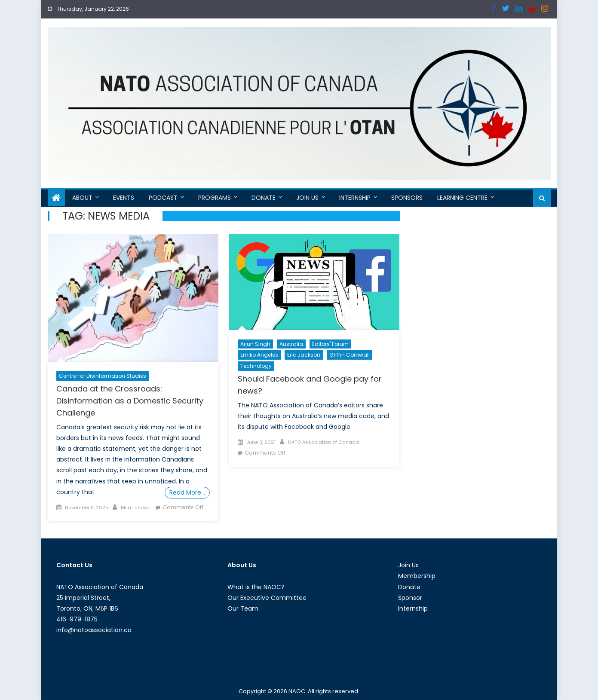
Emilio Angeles (259, 355)
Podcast (163, 198)
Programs (215, 198)
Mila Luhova (135, 507)
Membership (417, 576)
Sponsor (410, 598)
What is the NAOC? (256, 587)
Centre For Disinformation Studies (103, 376)
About (82, 198)
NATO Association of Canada (324, 442)
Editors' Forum (330, 344)
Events (124, 198)
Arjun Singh (255, 344)
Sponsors (407, 198)
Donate (264, 198)
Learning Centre (462, 198)
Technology (256, 366)
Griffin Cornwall (350, 355)
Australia (291, 344)
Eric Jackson (304, 355)
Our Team (243, 608)
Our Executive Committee (267, 598)
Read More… (187, 492)
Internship (355, 198)
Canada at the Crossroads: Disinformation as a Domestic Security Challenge (130, 401)
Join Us (307, 198)
